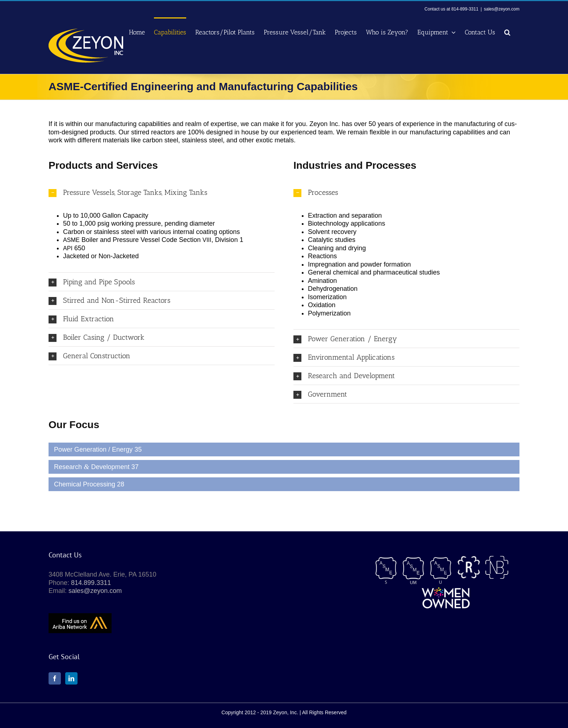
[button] (507, 32)
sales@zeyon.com (502, 9)
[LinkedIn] (71, 678)
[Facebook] (55, 678)
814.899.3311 (91, 583)
